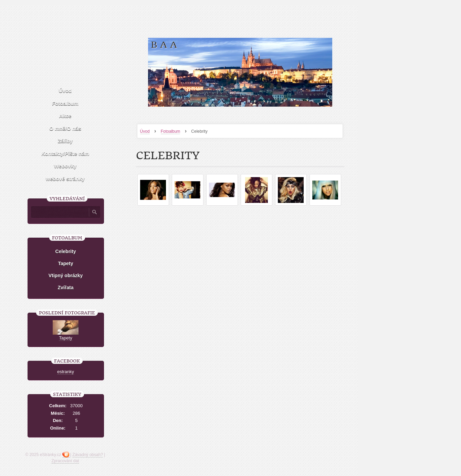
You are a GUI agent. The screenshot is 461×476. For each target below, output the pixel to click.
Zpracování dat (65, 461)
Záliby (65, 141)
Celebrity (66, 251)
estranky (66, 372)
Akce (65, 116)
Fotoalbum (171, 131)
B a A (164, 45)
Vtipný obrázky (66, 275)
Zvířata (66, 288)
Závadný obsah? (88, 455)
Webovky (65, 166)
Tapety (65, 263)
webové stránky (65, 179)
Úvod (145, 131)
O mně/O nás (65, 128)
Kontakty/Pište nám (65, 154)
